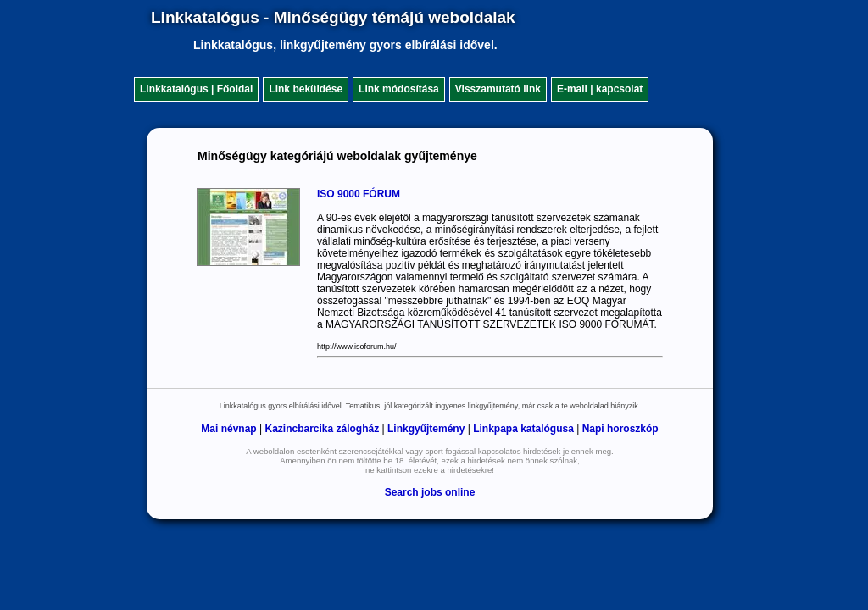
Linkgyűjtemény (426, 429)
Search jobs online (430, 492)
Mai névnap (228, 429)
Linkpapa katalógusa (523, 429)
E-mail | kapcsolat (600, 89)
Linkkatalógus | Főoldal (196, 89)
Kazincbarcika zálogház (322, 429)
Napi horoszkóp (620, 429)
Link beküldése (306, 89)
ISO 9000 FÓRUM (359, 194)
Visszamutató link (498, 89)
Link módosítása (399, 89)
